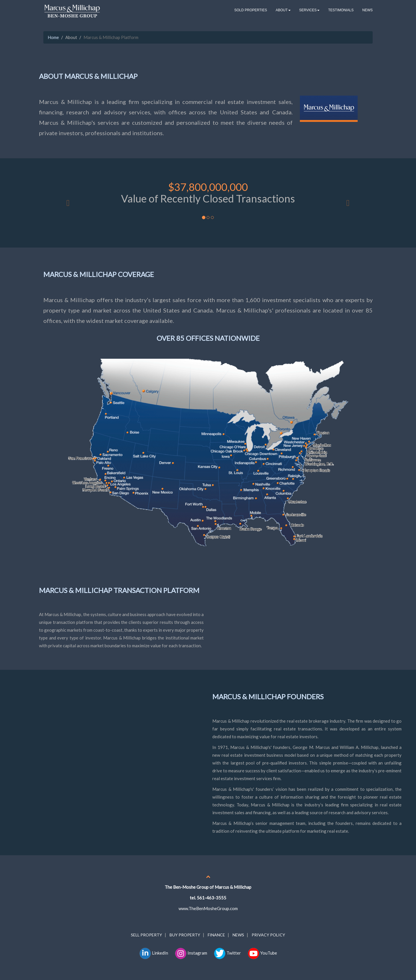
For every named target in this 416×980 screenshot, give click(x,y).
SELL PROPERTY (146, 935)
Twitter (227, 951)
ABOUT (283, 10)
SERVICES (309, 10)
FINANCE (216, 935)
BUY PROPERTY (185, 935)
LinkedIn (154, 953)
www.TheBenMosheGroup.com (208, 908)
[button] (68, 203)
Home (53, 37)
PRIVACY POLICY (268, 935)
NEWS (367, 10)
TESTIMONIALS (341, 10)
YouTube (262, 951)
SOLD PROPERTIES (251, 10)
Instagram (191, 953)
